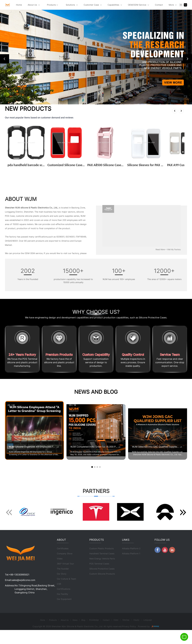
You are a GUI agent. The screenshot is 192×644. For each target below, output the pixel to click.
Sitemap (126, 627)
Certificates (63, 556)
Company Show (65, 561)
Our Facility (62, 601)
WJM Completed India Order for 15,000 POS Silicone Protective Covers (94, 447)
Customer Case (91, 5)
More (171, 5)
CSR (59, 591)
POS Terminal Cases (99, 571)
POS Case (10, 216)
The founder (63, 576)
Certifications (64, 596)
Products (52, 5)
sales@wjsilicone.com (23, 588)
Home (19, 5)
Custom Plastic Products (102, 556)
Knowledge (94, 627)
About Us (32, 5)
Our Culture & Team (66, 586)
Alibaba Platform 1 (131, 561)
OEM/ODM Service (137, 5)
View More (14, 169)
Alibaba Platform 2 (131, 556)
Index (116, 627)
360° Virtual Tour (65, 571)
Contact (159, 5)
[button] (5, 59)
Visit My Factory (174, 250)
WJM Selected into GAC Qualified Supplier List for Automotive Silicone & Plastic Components (156, 447)
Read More (160, 250)
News (75, 627)
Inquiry (136, 627)
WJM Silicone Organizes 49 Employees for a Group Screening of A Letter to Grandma (32, 447)
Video (60, 566)
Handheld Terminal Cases (102, 561)
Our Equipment (64, 607)
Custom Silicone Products (102, 581)
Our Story (62, 581)
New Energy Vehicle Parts (102, 566)
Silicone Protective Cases (102, 576)
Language (148, 627)
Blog (83, 627)
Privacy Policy (129, 634)
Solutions (70, 5)
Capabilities (113, 5)
